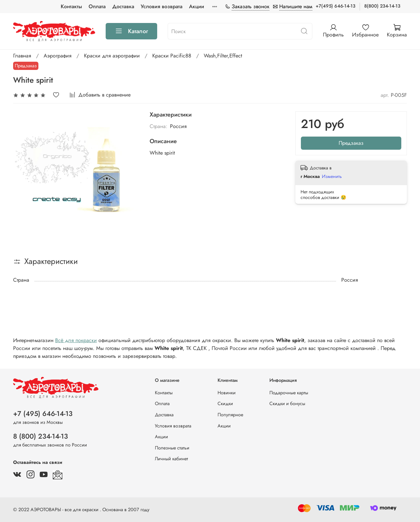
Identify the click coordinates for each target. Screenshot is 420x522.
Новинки (227, 393)
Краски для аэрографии (112, 56)
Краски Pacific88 (172, 56)
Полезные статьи (172, 448)
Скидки (225, 403)
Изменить (332, 176)
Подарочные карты (289, 393)
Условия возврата (162, 6)
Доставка (123, 6)
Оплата (97, 6)
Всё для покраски (76, 340)
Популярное (230, 415)
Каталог (131, 31)
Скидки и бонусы (287, 403)
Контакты (71, 6)
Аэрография (58, 56)
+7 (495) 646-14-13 (43, 414)
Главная (22, 56)
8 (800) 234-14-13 (41, 436)
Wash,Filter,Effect (223, 56)
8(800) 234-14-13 (382, 6)
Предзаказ (351, 143)
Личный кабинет (171, 459)
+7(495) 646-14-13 (336, 6)
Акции (197, 6)
